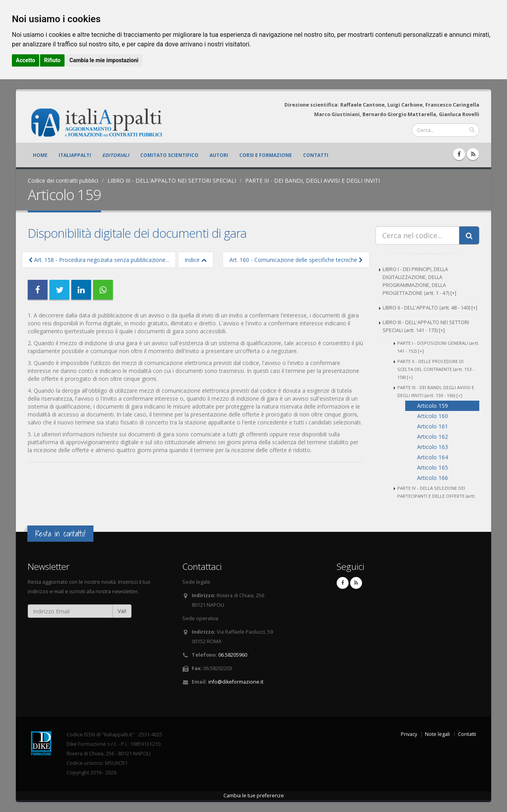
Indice (196, 260)
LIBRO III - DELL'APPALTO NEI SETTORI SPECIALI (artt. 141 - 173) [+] (426, 326)
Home (40, 155)
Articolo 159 (433, 406)
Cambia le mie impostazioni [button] (104, 60)
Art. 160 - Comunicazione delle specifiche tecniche (296, 260)
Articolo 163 (433, 447)
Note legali (437, 734)
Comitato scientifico (169, 155)
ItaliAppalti (75, 155)
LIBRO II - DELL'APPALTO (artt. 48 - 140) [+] (430, 308)
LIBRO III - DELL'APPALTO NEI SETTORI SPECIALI (172, 181)
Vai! (122, 611)
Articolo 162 (433, 437)
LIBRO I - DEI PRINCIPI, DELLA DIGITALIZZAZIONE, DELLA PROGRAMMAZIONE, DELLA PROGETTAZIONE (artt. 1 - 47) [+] (419, 281)
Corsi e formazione (266, 155)
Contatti (316, 155)
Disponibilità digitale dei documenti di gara (137, 233)
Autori (219, 155)
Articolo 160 (433, 416)
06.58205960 (233, 655)
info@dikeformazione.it (236, 682)
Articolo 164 (433, 457)
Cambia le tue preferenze (254, 796)
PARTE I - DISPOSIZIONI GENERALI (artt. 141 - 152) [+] (438, 347)
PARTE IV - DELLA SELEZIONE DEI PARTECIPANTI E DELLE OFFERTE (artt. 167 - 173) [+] (436, 496)
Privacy (409, 734)
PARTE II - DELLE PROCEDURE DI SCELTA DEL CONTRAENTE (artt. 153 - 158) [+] (436, 369)
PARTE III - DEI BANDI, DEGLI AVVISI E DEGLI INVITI (313, 181)
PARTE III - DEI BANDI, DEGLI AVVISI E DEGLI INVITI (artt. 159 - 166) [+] (436, 391)
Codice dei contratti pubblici (63, 181)
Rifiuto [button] (52, 60)
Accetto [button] (26, 60)
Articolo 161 (433, 426)
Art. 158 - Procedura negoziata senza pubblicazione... (99, 260)
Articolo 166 (433, 478)
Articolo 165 (433, 467)
